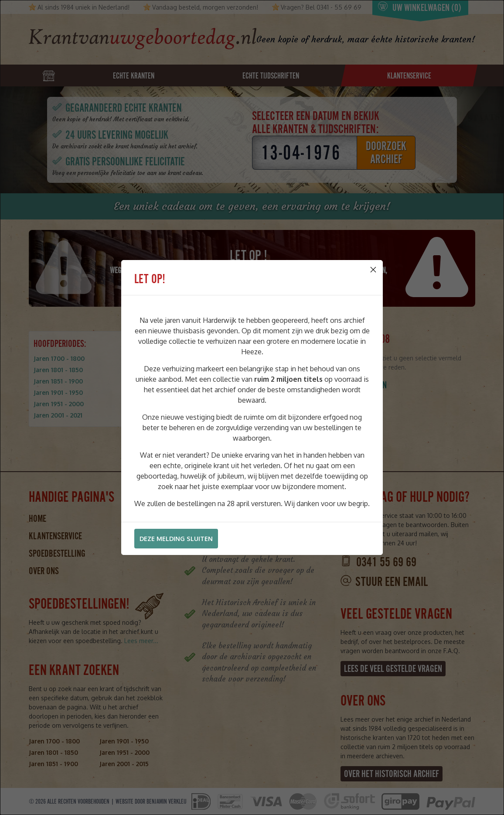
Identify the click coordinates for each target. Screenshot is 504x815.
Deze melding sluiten (176, 539)
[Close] (373, 270)
